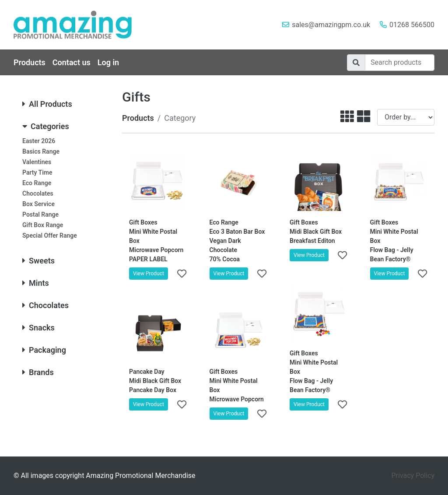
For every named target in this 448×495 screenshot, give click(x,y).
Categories (46, 126)
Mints (36, 283)
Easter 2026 (39, 141)
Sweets (38, 261)
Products (30, 62)
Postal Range (40, 214)
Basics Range (41, 151)
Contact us (72, 62)
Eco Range (37, 183)
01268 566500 (412, 25)
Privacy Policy (413, 476)
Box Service (38, 204)
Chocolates (38, 193)
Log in (108, 62)
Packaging (44, 350)
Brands (38, 372)
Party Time (37, 172)
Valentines (37, 162)
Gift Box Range (43, 225)
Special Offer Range (50, 235)
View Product (149, 274)
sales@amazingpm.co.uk (331, 25)
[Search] (400, 63)
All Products (47, 104)
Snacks (38, 328)
